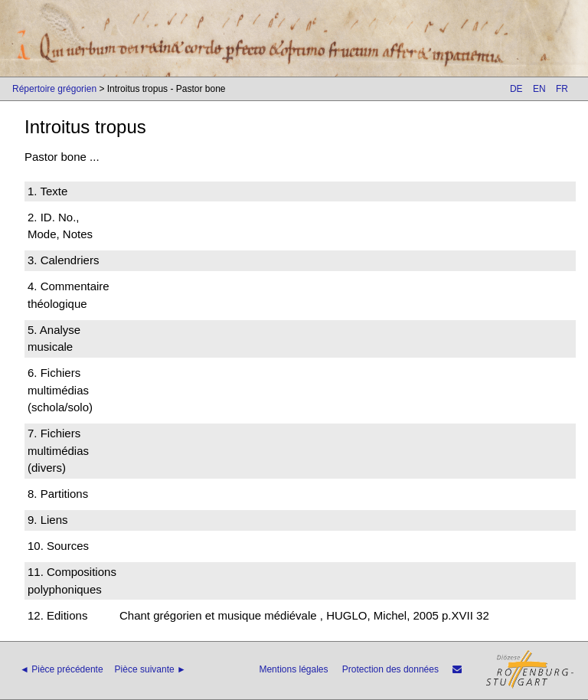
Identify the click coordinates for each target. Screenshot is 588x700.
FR (562, 89)
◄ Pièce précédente (62, 669)
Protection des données (390, 669)
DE (516, 89)
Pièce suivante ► (150, 669)
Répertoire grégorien (54, 89)
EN (539, 89)
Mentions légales (293, 669)
